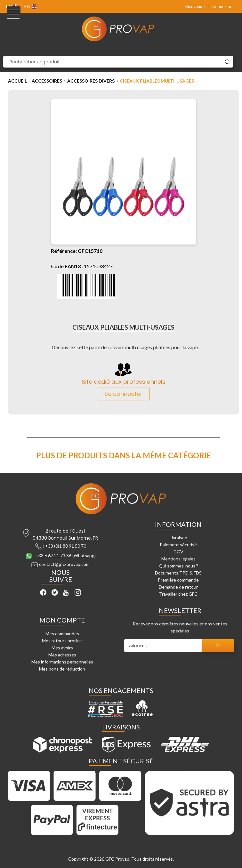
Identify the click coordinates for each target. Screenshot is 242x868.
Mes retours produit (62, 641)
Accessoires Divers (91, 81)
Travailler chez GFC (178, 594)
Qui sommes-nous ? (178, 566)
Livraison (178, 538)
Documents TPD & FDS (178, 573)
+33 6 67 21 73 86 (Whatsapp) (66, 555)
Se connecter (123, 394)
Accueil (17, 81)
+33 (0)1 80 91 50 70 (66, 546)
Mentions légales (178, 559)
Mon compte (62, 620)
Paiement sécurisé (178, 545)
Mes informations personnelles (62, 662)
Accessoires (47, 81)
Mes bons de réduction (62, 669)
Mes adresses (62, 655)
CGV (178, 552)
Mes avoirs (62, 648)
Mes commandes (62, 634)
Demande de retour (178, 587)
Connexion (222, 6)
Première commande (178, 580)
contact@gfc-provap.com (64, 564)
